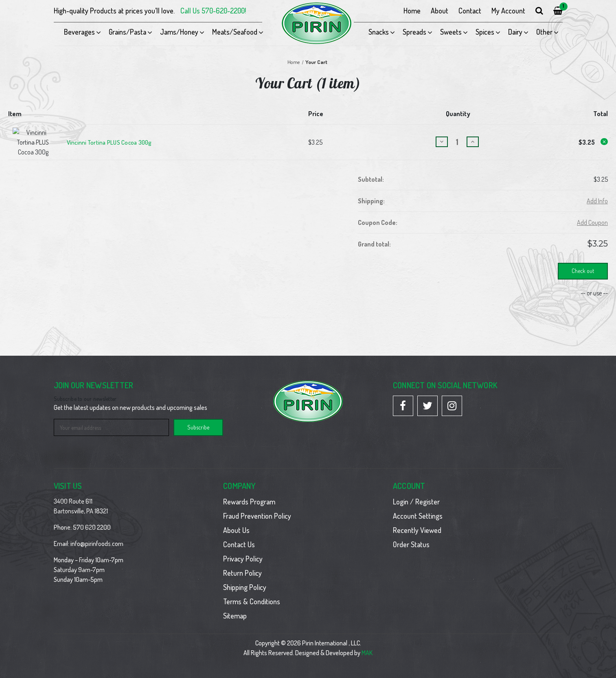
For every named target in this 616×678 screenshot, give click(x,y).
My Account (508, 11)
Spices (485, 32)
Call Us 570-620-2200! (213, 11)
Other (544, 32)
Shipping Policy (245, 579)
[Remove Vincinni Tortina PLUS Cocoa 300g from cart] (604, 138)
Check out (583, 263)
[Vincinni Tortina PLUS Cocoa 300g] (457, 138)
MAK (367, 645)
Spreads (414, 32)
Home (412, 11)
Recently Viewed (417, 522)
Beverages (79, 32)
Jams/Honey (179, 32)
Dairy (515, 32)
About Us (236, 522)
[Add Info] (597, 193)
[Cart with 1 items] (558, 11)
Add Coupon (592, 214)
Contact (470, 11)
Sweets (451, 32)
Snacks (379, 32)
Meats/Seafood (235, 32)
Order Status (411, 536)
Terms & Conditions (252, 593)
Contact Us (239, 536)
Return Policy (242, 565)
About (440, 11)
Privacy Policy (243, 550)
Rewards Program (249, 493)
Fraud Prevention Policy (257, 508)
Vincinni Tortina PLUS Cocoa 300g (109, 139)
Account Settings (418, 508)
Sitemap (235, 608)
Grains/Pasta (127, 32)
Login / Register (416, 493)
